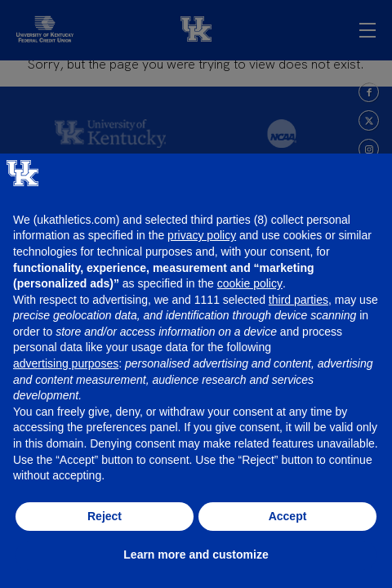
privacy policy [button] (202, 235)
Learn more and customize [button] (196, 555)
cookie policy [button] (250, 283)
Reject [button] (105, 516)
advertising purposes (66, 363)
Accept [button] (288, 516)
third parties (298, 300)
